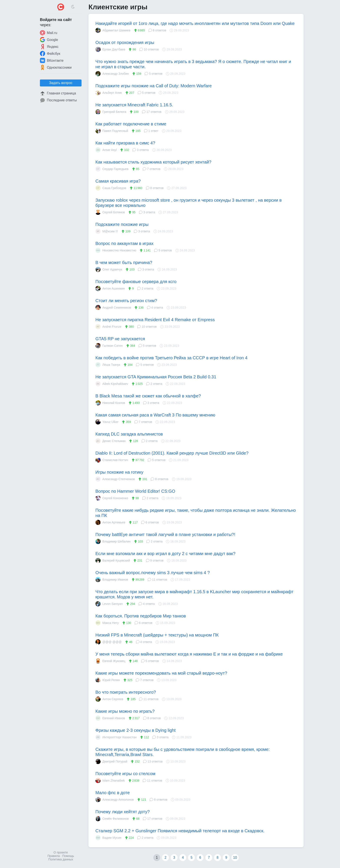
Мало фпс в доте (113, 793)
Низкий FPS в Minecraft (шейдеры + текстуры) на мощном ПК (157, 635)
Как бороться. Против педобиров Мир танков (141, 616)
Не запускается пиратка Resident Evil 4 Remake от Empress (155, 320)
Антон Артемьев (110, 522)
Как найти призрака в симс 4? (125, 143)
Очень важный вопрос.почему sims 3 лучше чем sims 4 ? (153, 573)
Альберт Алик (109, 93)
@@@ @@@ (109, 642)
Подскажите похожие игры (122, 224)
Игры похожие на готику (119, 472)
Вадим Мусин (108, 838)
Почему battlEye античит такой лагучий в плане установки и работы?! (165, 534)
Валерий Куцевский (113, 560)
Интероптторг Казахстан (116, 737)
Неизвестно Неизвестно (116, 250)
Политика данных (61, 859)
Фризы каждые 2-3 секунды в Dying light (136, 730)
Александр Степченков (115, 479)
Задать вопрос (61, 83)
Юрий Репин (108, 680)
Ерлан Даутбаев (110, 49)
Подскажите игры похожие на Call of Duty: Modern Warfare (154, 86)
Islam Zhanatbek (110, 781)
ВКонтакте (52, 60)
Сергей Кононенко (112, 498)
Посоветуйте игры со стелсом (125, 774)
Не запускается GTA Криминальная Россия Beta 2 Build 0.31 (156, 377)
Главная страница (58, 93)
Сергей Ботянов (110, 212)
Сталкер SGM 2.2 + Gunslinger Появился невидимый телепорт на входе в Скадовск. (180, 831)
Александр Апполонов (115, 800)
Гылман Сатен (109, 346)
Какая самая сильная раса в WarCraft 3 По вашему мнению (155, 415)
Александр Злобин (112, 74)
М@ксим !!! (107, 231)
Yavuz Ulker (107, 422)
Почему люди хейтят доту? (123, 812)
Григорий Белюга (111, 112)
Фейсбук (50, 53)
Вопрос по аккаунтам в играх (124, 243)
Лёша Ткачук (108, 365)
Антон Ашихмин (110, 288)
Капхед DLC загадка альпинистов (129, 434)
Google (49, 40)
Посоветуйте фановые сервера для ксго (136, 282)
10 (235, 857)
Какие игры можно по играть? (125, 711)
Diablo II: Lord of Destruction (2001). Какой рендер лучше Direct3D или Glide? (172, 453)
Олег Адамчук (109, 269)
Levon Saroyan (109, 604)
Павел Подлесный (112, 131)
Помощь (68, 856)
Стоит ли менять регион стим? (126, 301)
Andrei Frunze (108, 327)
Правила (54, 856)
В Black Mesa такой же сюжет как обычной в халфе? (148, 396)
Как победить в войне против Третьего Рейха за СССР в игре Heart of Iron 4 (171, 358)
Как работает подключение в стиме (131, 124)
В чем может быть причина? (124, 262)
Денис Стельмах (110, 441)
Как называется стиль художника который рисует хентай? (153, 162)
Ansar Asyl (106, 150)
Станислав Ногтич (112, 460)
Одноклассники (56, 67)
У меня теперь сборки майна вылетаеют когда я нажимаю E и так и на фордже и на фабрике (189, 654)
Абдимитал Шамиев (113, 30)
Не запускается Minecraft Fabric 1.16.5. (134, 105)
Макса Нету (107, 623)
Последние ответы (58, 100)
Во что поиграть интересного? (126, 692)
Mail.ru (49, 33)
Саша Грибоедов (111, 188)
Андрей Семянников (113, 308)
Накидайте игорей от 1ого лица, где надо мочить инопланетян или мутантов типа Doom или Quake (195, 23)
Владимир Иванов (112, 580)
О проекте (61, 852)
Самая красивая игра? (118, 181)
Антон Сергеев (109, 699)
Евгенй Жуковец (110, 661)
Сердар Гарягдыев (112, 169)
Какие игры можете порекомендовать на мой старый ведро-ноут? (161, 673)
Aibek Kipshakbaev (112, 384)
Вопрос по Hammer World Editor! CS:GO (135, 491)
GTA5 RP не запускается (120, 339)
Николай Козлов (110, 403)
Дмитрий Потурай (111, 761)
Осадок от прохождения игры (125, 42)
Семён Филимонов (112, 819)
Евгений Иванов (110, 718)
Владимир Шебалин (113, 541)
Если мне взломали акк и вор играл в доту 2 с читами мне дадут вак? (165, 554)
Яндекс (49, 47)
